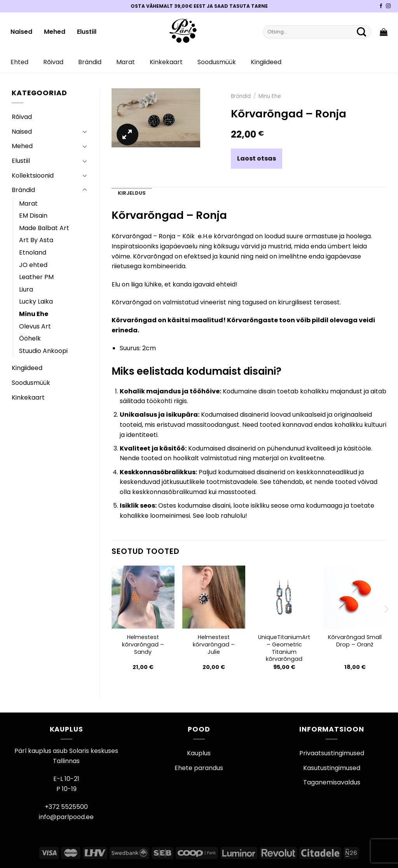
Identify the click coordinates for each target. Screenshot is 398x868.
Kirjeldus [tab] (132, 193)
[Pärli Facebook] (381, 6)
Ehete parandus (199, 768)
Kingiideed (266, 62)
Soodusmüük (217, 62)
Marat (126, 62)
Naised (21, 32)
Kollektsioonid (33, 176)
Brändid (90, 62)
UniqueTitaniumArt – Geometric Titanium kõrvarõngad (284, 648)
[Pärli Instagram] (388, 6)
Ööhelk (30, 338)
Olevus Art (35, 326)
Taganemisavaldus (332, 782)
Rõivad (53, 62)
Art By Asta (36, 240)
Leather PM (36, 277)
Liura (26, 289)
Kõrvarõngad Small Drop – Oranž (355, 641)
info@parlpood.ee (66, 817)
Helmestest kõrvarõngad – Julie (214, 644)
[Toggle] (85, 131)
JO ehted (33, 265)
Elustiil (87, 32)
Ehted (19, 62)
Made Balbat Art (44, 228)
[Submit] (361, 32)
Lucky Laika (36, 301)
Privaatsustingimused (332, 753)
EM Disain (33, 216)
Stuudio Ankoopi (43, 351)
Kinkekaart (166, 62)
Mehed (55, 32)
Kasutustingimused (332, 768)
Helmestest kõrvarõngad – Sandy (143, 644)
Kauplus (199, 753)
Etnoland (33, 252)
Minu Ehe (34, 314)
